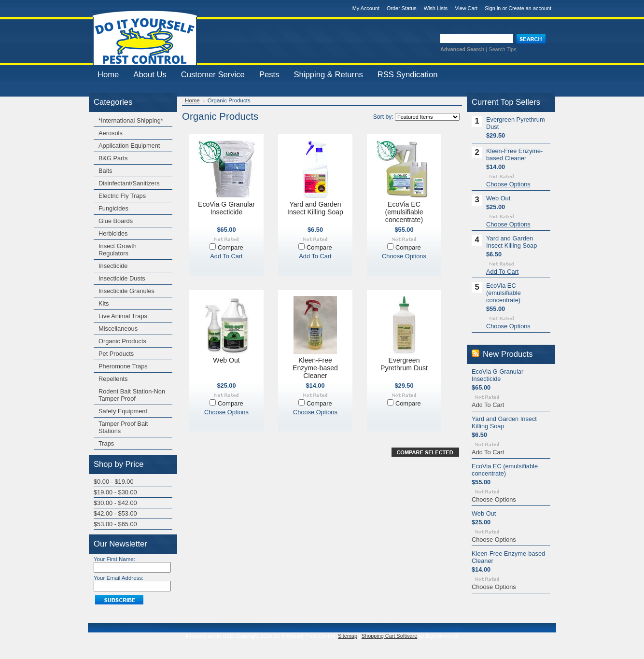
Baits (105, 171)
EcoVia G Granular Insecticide (226, 208)
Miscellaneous (118, 329)
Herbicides (113, 233)
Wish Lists (436, 8)
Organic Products (122, 341)
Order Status (402, 8)
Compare (231, 247)
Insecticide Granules (126, 291)
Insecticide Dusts (122, 278)
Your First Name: (114, 559)
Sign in (493, 8)
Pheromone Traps (123, 366)
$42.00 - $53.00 (115, 513)
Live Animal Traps (123, 316)
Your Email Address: (119, 578)
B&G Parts (113, 158)
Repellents (113, 379)
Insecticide (113, 266)
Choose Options (404, 256)
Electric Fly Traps (122, 196)
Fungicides (113, 208)
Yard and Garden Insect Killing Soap (315, 208)
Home (192, 100)
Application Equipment (129, 146)
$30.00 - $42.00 (115, 503)
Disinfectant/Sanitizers (129, 183)
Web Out (226, 360)
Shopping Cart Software (389, 636)
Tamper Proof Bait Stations (123, 427)
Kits (104, 303)
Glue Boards (116, 221)
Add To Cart (226, 256)
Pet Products (116, 354)
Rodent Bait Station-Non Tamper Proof (132, 395)
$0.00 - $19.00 (114, 482)
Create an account (530, 8)
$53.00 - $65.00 (115, 524)
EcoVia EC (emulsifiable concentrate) (404, 212)
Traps (106, 443)
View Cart (466, 8)
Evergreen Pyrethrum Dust (404, 364)
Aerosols (111, 133)
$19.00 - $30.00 (115, 492)
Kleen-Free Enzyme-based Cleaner (315, 368)
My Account (366, 8)
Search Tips (502, 49)
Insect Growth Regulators (118, 250)
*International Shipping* (131, 120)
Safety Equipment (123, 411)
